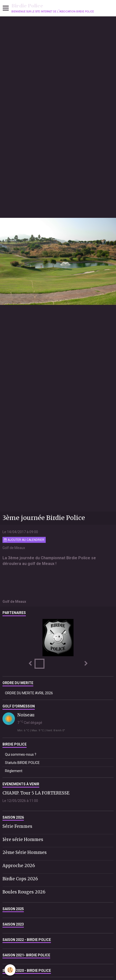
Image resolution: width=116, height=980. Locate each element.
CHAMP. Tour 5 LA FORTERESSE (36, 793)
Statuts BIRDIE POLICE (22, 763)
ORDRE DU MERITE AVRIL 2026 (29, 693)
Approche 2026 (19, 866)
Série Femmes (17, 826)
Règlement (14, 771)
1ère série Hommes (23, 839)
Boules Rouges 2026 (24, 892)
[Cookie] (10, 970)
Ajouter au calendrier (24, 540)
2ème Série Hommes (25, 852)
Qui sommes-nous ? (21, 754)
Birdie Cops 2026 (20, 879)
